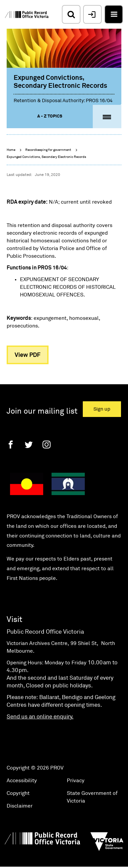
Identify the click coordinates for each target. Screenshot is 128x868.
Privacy (76, 781)
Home (11, 150)
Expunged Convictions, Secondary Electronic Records (46, 157)
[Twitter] (29, 445)
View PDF (28, 355)
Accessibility (22, 781)
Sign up (102, 409)
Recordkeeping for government (48, 150)
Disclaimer (20, 806)
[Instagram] (47, 445)
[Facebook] (11, 445)
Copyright (18, 793)
